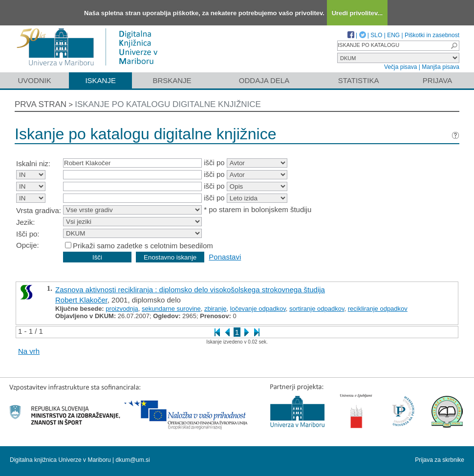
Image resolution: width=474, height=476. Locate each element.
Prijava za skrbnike (440, 460)
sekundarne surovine (171, 309)
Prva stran (41, 104)
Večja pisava (400, 67)
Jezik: (25, 222)
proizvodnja (122, 309)
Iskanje (100, 80)
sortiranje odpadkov (317, 309)
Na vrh (29, 351)
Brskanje (172, 80)
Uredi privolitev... (357, 13)
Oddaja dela (264, 80)
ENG (393, 35)
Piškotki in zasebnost (432, 35)
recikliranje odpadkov (378, 309)
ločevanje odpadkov (258, 309)
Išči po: (28, 234)
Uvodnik (34, 80)
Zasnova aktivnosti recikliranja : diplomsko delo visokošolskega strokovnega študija (190, 290)
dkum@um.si (133, 460)
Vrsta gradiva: (39, 210)
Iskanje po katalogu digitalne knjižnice (168, 104)
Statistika (359, 80)
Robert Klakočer (81, 300)
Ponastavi (225, 257)
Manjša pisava (441, 67)
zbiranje (215, 309)
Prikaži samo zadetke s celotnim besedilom (143, 246)
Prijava (437, 80)
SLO (376, 35)
